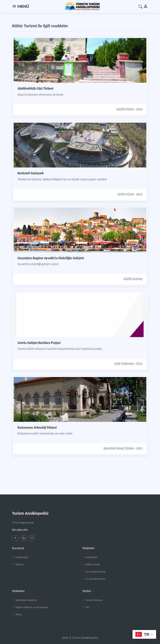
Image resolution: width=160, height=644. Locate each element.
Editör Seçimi (91, 564)
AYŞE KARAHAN (124, 364)
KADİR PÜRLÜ (125, 109)
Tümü (17, 614)
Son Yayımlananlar (94, 572)
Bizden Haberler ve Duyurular (30, 607)
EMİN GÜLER (126, 194)
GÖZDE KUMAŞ (133, 279)
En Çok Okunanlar (94, 579)
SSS (86, 607)
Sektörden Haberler (25, 600)
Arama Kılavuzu (92, 600)
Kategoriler (90, 557)
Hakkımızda (20, 557)
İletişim (18, 564)
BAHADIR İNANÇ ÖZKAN (119, 448)
